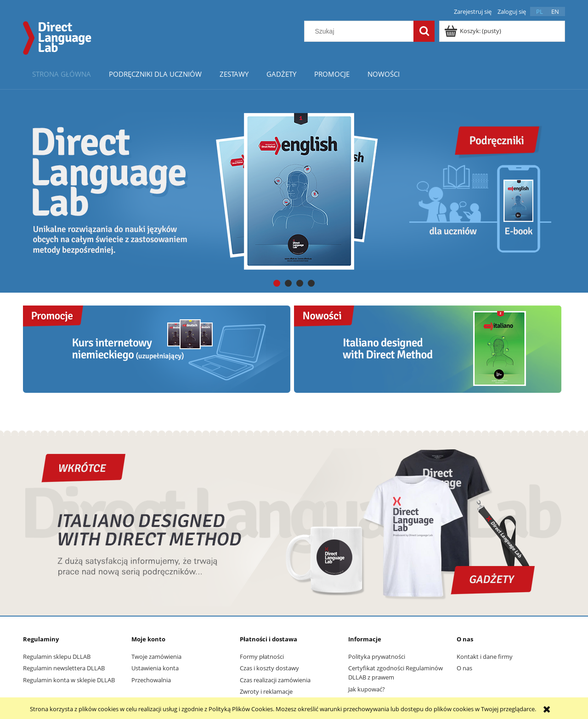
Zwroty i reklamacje (266, 691)
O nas (464, 668)
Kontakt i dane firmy (485, 657)
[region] (294, 191)
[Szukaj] (424, 31)
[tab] (277, 283)
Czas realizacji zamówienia (275, 680)
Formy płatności (262, 657)
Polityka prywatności (377, 657)
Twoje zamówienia (156, 657)
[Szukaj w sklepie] (361, 31)
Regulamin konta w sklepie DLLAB (69, 680)
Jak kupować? (367, 689)
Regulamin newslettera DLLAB (64, 668)
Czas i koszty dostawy (269, 668)
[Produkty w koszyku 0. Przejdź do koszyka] (473, 31)
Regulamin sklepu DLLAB (57, 657)
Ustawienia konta (155, 668)
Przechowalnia (151, 680)
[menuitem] (61, 74)
